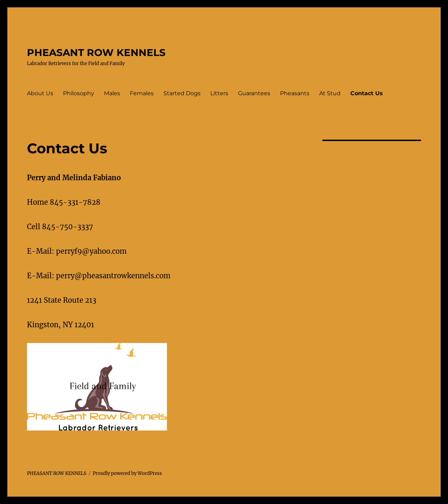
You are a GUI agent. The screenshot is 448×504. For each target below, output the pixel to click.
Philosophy (79, 93)
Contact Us (367, 93)
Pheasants (295, 93)
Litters (219, 93)
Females (142, 93)
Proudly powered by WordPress (127, 473)
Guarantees (254, 93)
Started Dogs (182, 93)
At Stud (330, 93)
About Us (40, 93)
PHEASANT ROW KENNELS (96, 52)
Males (112, 93)
